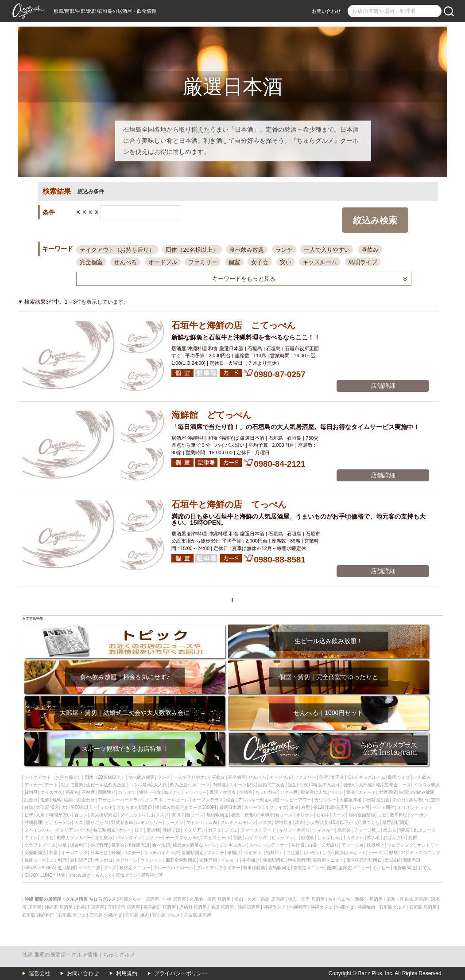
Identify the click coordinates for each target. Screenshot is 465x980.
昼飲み (370, 250)
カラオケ (127, 792)
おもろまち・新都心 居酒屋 (355, 899)
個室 (234, 262)
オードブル (163, 262)
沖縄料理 (33, 822)
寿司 (306, 807)
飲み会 (374, 837)
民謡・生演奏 (223, 792)
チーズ (339, 815)
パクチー (132, 853)
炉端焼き (283, 822)
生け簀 (298, 845)
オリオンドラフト (415, 807)
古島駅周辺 (279, 868)
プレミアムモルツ (238, 822)
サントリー (428, 845)
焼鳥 (57, 800)
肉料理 (219, 785)
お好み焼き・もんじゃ (91, 875)
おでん (425, 868)
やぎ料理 (99, 845)
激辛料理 (399, 815)
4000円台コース (277, 815)
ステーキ (367, 792)
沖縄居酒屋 (249, 907)
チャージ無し (367, 830)
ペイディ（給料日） (263, 853)
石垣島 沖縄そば (106, 915)
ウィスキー (324, 830)
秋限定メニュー (135, 868)
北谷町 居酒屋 (90, 907)
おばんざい (394, 837)
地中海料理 (299, 860)
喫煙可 (349, 785)
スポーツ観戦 (242, 785)
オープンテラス (208, 800)
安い (286, 262)
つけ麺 (293, 853)
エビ (382, 815)
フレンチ (216, 853)
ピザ (29, 815)
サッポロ (104, 860)
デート (51, 785)
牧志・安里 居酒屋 (306, 899)
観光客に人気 (314, 792)
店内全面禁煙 (362, 815)
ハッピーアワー (296, 800)
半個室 (246, 792)
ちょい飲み (266, 792)
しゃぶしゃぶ (330, 837)
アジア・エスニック (421, 853)
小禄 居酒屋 (174, 899)
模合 (230, 800)
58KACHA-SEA (40, 868)
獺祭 (393, 853)
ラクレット (151, 860)
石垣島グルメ (392, 907)
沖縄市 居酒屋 (59, 907)
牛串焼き (251, 860)
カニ (79, 822)
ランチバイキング (161, 853)
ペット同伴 (384, 807)
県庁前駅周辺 (395, 822)
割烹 (238, 837)
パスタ (265, 822)
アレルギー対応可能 (258, 800)
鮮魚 (29, 807)
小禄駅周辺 (138, 845)
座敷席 (88, 792)
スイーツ (253, 807)
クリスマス (51, 792)
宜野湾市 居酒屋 (124, 907)
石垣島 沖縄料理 (38, 915)
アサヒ (47, 837)
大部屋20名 (351, 800)
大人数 (160, 785)
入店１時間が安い (54, 815)
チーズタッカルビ (183, 837)
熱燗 (331, 868)
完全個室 (91, 262)
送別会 (383, 800)
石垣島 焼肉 (137, 915)
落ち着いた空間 (424, 800)
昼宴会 (118, 845)
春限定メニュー (309, 868)
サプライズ (276, 807)
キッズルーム (320, 262)
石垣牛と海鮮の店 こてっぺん (233, 325)
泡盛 (45, 800)
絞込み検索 (375, 220)
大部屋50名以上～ (79, 807)
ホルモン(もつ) (317, 853)
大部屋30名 (370, 785)
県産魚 (72, 792)
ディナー (33, 785)
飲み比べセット (350, 853)
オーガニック (74, 853)
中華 (62, 845)
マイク (110, 868)
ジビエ (231, 830)
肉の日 (399, 800)
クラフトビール (40, 845)
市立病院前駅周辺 (364, 860)
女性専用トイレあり (219, 860)
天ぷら (390, 830)
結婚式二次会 (271, 785)
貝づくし (371, 822)
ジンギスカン (233, 845)
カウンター (325, 800)
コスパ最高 (140, 785)
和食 (54, 853)
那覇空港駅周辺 (181, 860)
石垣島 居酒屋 (423, 907)
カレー (125, 830)
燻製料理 (79, 845)
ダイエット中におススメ (144, 815)
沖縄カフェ (322, 907)
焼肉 (299, 822)
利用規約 (127, 973)
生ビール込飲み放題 (106, 785)
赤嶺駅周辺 (274, 860)
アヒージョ (353, 845)
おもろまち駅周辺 (134, 807)
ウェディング (400, 845)
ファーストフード (258, 830)
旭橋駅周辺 (217, 815)
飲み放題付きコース (190, 785)
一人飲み (422, 777)
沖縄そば (171, 830)
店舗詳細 (383, 386)
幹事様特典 (254, 868)
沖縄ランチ (275, 907)
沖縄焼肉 (366, 907)
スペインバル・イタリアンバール (58, 830)
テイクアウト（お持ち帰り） (117, 250)
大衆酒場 (387, 792)
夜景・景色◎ (244, 815)
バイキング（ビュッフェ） (271, 837)
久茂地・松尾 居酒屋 (210, 899)
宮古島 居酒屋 (198, 915)
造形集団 (66, 868)
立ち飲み (104, 837)
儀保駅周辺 (404, 868)
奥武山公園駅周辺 (403, 860)
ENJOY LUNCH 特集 (45, 875)
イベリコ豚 (89, 868)
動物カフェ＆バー (74, 837)
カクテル (355, 837)
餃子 (139, 830)
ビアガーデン (58, 822)
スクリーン (127, 860)
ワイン (337, 792)
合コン (81, 815)
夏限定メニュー (354, 868)
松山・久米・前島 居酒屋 (259, 899)
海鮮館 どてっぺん (211, 415)
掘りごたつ (97, 822)
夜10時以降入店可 (322, 785)
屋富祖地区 (152, 875)
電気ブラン (127, 875)
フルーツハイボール (173, 868)
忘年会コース (398, 785)
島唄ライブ (363, 262)
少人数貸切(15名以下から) (333, 822)
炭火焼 (153, 830)
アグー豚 (289, 792)
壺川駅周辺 (81, 860)
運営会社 (39, 973)
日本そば (99, 853)
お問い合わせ (326, 11)
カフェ (215, 830)
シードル (377, 853)
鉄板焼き (376, 845)
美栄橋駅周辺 (104, 815)
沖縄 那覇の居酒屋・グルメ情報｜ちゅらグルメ (79, 955)
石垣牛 (323, 815)
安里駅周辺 (35, 853)
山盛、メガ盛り (323, 845)
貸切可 (31, 792)
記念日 (31, 800)
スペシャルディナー (269, 845)
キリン (31, 837)
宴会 (351, 792)
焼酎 (413, 837)
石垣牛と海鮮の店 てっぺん (229, 504)
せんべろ (125, 262)
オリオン (305, 815)
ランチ (284, 250)
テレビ (107, 807)
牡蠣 (369, 800)
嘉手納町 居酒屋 (160, 907)
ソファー (154, 837)
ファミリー (203, 262)
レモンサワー (149, 822)
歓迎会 (308, 837)
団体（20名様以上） (192, 250)
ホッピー (381, 868)
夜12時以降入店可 (331, 807)
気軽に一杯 (35, 860)
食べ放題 (161, 845)
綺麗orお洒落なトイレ (195, 845)
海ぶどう (173, 792)
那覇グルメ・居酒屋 (139, 899)
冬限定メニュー (328, 860)
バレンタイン (129, 837)
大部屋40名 (47, 807)
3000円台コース (187, 815)
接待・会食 (150, 792)
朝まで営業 (72, 785)
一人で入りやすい (327, 250)
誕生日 (294, 785)
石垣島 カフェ (72, 915)
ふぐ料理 (58, 860)
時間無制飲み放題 (417, 792)
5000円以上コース (418, 830)
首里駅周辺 (193, 853)
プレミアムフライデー (218, 868)
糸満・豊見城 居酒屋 (407, 899)
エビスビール (217, 837)
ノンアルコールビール (167, 800)
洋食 (294, 807)
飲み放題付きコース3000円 (189, 807)
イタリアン (194, 830)
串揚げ (234, 853)
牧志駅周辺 (105, 830)
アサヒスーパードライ (120, 800)
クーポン (419, 815)
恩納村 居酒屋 (193, 907)
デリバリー (196, 792)
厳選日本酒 (230, 807)
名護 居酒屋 (223, 907)
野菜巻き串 (122, 822)
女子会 (260, 262)
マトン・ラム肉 (201, 822)
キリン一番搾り (294, 830)
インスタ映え (427, 785)
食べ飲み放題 (247, 250)
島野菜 (344, 830)
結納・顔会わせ (79, 800)
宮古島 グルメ (166, 915)
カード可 (361, 807)
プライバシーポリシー (181, 973)
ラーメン (174, 822)
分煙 (116, 853)
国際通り (107, 792)
